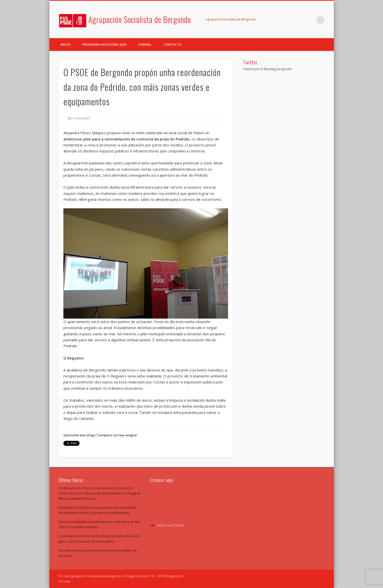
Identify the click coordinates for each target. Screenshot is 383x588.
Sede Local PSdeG (170, 525)
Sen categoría (79, 118)
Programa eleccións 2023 (104, 44)
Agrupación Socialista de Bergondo (140, 19)
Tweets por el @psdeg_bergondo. (268, 69)
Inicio (65, 44)
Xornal (145, 44)
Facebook (300, 20)
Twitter (310, 20)
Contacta (172, 44)
